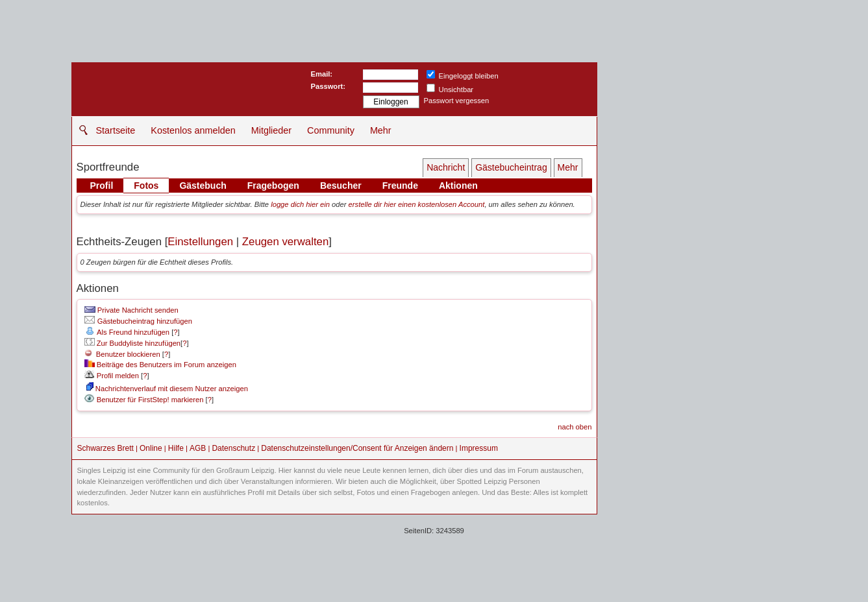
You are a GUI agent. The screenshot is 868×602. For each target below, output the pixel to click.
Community (331, 130)
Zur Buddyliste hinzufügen (132, 343)
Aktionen (458, 186)
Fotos (146, 186)
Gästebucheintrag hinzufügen (138, 321)
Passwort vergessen (457, 101)
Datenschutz (233, 448)
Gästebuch (203, 186)
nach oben (575, 427)
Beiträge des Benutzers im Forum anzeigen (160, 365)
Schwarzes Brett (105, 448)
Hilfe (176, 448)
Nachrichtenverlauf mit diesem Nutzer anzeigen (167, 389)
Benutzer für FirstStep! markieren (150, 400)
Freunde (400, 186)
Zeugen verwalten (285, 242)
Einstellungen (200, 242)
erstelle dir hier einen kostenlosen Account (417, 204)
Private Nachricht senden (131, 310)
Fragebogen (273, 186)
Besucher (341, 186)
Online (151, 448)
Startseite (116, 130)
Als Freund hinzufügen (127, 332)
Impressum (479, 448)
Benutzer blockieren (122, 354)
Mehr (381, 130)
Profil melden (112, 376)
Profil (102, 186)
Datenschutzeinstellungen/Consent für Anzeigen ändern (357, 448)
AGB (198, 448)
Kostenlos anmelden (193, 130)
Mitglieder (271, 130)
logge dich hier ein (300, 204)
